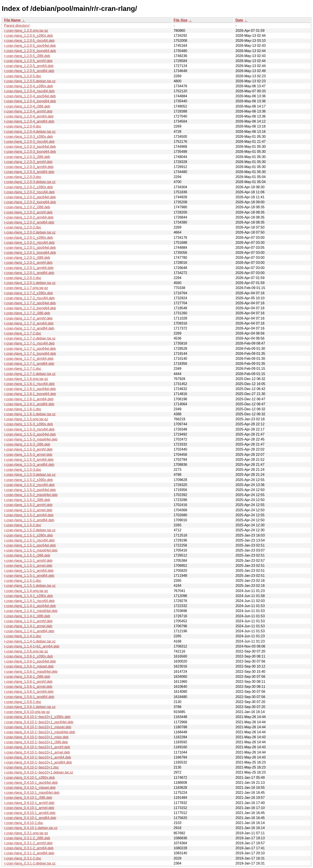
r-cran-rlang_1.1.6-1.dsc (23, 409)
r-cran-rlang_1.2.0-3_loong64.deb (30, 152)
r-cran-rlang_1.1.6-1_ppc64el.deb (30, 389)
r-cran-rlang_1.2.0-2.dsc (23, 227)
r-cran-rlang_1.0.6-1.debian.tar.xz (30, 707)
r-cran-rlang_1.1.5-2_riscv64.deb (29, 485)
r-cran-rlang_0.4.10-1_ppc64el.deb (31, 783)
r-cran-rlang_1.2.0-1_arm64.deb (29, 268)
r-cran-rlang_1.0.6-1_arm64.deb (29, 692)
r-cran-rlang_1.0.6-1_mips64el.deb (31, 672)
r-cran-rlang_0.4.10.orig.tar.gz (27, 712)
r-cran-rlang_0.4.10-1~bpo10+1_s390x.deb (37, 717)
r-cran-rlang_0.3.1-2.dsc (23, 858)
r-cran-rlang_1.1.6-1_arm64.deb (29, 399)
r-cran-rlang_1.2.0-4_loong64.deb (30, 101)
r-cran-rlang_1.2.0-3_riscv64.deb (29, 142)
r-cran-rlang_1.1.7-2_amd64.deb (29, 328)
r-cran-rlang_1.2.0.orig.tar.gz (26, 31)
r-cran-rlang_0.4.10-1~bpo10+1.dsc (32, 767)
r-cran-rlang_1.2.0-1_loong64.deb (30, 253)
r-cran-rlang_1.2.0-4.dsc (23, 126)
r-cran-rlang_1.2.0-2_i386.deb (27, 207)
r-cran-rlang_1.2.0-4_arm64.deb (29, 116)
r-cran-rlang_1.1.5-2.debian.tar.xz (30, 530)
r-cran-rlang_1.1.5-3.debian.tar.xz (30, 475)
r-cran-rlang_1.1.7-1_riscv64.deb (29, 343)
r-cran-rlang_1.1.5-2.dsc (23, 525)
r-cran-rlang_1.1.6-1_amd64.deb (29, 404)
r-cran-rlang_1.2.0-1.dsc (23, 278)
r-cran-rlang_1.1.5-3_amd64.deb (29, 465)
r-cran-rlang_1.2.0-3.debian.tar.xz (30, 182)
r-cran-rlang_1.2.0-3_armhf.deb (28, 162)
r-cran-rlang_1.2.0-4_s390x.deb (28, 86)
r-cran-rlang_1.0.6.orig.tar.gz (26, 651)
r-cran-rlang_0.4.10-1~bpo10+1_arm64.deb (38, 757)
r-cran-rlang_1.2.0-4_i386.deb (27, 106)
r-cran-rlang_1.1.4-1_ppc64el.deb (30, 606)
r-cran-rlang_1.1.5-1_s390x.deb (28, 535)
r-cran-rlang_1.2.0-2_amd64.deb (29, 222)
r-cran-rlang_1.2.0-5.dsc (23, 76)
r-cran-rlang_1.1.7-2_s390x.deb (28, 293)
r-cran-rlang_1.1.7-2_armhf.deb (28, 318)
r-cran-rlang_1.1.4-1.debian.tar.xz (30, 641)
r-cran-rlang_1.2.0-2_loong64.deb (30, 202)
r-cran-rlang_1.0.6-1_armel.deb (28, 687)
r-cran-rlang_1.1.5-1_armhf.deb (28, 561)
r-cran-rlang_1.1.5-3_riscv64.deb (29, 429)
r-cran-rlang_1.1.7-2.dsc (23, 333)
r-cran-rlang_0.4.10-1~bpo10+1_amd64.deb (38, 762)
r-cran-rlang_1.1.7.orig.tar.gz (26, 288)
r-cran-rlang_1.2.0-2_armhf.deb (28, 212)
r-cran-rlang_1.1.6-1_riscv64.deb (29, 384)
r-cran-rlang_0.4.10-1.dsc (24, 823)
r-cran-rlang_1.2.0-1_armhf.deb (28, 263)
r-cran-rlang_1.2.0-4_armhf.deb (28, 111)
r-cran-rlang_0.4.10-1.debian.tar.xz (31, 828)
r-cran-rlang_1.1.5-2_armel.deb (28, 510)
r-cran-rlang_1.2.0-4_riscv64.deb (29, 91)
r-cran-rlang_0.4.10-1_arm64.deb (30, 813)
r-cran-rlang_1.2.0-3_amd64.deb (29, 172)
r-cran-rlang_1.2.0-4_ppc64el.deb (30, 96)
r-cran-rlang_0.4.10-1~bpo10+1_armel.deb (37, 752)
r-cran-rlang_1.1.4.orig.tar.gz (26, 591)
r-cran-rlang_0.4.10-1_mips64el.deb (32, 793)
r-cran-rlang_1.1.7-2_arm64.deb (29, 323)
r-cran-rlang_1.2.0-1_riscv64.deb (29, 243)
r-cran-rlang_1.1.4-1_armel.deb (28, 626)
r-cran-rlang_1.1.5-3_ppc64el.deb (30, 434)
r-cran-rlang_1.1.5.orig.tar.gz (26, 419)
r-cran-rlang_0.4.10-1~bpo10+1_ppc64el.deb (39, 722)
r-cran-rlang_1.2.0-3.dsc (23, 177)
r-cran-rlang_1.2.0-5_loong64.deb (30, 51)
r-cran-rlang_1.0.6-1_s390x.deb (28, 656)
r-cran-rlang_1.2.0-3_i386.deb (27, 157)
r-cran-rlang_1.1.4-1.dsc (23, 636)
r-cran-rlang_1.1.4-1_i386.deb (27, 616)
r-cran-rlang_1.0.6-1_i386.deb (27, 677)
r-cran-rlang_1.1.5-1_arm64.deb (29, 571)
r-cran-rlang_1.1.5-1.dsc (23, 581)
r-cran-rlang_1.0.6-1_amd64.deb (29, 697)
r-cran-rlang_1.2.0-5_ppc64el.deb (30, 46)
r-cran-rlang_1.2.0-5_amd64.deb (29, 71)
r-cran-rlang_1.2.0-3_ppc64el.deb (30, 147)
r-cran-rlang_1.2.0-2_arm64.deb (29, 217)
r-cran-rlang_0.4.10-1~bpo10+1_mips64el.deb (40, 732)
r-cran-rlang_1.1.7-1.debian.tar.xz (30, 374)
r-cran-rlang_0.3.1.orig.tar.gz (26, 833)
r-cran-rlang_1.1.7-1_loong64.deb (30, 354)
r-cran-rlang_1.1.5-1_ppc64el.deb (30, 545)
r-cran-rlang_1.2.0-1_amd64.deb (29, 273)
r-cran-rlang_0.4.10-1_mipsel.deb (30, 788)
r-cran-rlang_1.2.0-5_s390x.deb (28, 36)
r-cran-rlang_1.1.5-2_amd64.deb (29, 520)
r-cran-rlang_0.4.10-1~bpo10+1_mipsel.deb (38, 727)
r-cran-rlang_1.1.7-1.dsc (23, 369)
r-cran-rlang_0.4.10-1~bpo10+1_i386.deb (36, 742)
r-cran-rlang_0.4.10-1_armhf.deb (29, 803)
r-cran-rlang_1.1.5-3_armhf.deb (28, 449)
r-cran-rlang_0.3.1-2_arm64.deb (29, 848)
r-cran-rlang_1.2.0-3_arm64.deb (29, 167)
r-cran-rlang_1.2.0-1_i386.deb (27, 258)
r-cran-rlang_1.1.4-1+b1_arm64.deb (32, 646)
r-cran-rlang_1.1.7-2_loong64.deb (30, 308)
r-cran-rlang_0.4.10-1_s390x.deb (29, 778)
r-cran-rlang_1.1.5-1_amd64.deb (29, 576)
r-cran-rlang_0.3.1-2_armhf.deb (28, 843)
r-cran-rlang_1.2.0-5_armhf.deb (28, 61)
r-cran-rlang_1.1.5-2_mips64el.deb (31, 495)
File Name (12, 20)
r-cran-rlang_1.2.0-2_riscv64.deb (29, 192)
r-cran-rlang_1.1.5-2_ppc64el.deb (30, 490)
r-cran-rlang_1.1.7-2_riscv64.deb (29, 298)
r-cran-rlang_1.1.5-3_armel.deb (28, 455)
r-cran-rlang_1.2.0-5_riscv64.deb (29, 41)
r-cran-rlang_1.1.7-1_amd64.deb (29, 364)
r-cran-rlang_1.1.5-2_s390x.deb (28, 480)
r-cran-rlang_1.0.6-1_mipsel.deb (29, 666)
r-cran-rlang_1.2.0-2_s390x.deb (28, 187)
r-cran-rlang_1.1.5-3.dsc (23, 470)
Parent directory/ (17, 26)
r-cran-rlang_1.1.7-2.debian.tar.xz (30, 338)
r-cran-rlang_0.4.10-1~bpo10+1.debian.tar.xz (39, 772)
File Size (181, 20)
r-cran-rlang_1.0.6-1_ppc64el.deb (30, 661)
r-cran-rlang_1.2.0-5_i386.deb (27, 56)
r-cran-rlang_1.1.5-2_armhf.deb (28, 505)
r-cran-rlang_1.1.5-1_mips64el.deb (31, 550)
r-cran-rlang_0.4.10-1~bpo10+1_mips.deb (36, 737)
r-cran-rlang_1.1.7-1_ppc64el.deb (30, 349)
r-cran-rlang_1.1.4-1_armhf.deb (28, 621)
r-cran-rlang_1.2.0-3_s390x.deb (28, 137)
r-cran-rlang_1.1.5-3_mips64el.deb (31, 439)
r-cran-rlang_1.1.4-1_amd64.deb (29, 631)
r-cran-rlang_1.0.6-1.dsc (23, 702)
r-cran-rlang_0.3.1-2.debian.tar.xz (30, 863)
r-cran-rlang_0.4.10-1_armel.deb (29, 808)
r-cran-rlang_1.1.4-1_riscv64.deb (29, 601)
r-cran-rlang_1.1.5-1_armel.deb (28, 566)
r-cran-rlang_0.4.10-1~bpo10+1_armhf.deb (37, 747)
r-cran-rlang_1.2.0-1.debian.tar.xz (30, 283)
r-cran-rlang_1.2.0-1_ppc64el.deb (30, 248)
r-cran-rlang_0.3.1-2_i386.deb (27, 838)
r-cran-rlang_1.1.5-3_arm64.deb (29, 460)
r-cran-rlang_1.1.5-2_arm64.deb (29, 515)
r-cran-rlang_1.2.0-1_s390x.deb (28, 238)
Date (239, 20)
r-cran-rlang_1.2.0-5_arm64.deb (29, 66)
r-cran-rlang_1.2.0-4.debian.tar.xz (30, 132)
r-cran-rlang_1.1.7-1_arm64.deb (29, 359)
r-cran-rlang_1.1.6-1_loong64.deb (30, 394)
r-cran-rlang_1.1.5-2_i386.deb (27, 500)
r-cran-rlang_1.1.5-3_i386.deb (27, 444)
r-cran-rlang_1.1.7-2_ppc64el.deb (30, 303)
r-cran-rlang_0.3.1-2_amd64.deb (29, 853)
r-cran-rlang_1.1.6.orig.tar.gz (26, 379)
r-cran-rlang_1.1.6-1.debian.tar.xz (30, 414)
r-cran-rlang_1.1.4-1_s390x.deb (28, 596)
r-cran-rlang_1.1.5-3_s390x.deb (28, 424)
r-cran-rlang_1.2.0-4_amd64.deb (29, 121)
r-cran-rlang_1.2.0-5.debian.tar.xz (30, 81)
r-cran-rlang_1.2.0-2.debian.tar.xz (30, 232)
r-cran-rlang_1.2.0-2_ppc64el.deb (30, 197)
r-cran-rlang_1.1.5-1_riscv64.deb (29, 540)
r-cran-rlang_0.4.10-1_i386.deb (28, 798)
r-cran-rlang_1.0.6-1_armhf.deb (28, 682)
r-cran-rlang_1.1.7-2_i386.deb (27, 313)
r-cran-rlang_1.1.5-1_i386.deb (27, 555)
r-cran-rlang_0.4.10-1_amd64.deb (30, 818)
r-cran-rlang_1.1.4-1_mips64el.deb (31, 611)
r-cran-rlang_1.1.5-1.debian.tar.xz (30, 586)
